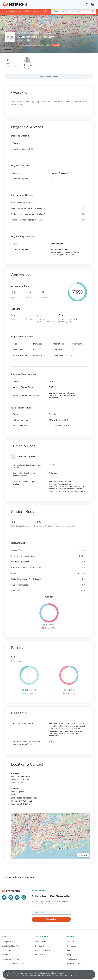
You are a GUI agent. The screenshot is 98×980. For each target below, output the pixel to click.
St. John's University (33, 11)
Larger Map (7, 49)
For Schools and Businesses (13, 963)
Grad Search (39, 946)
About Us (71, 942)
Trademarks (72, 959)
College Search (40, 942)
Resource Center (41, 955)
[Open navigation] (92, 4)
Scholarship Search (42, 950)
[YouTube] (17, 897)
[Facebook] (11, 897)
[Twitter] (4, 897)
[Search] (87, 4)
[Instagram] (24, 897)
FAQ (69, 950)
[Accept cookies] (88, 974)
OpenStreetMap (81, 16)
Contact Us (72, 946)
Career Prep (7, 950)
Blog (69, 955)
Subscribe (51, 919)
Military (5, 955)
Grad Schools (16, 11)
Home (5, 11)
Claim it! (56, 45)
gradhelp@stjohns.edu (27, 798)
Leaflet (67, 16)
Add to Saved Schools (49, 77)
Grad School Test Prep (11, 946)
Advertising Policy (74, 963)
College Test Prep (9, 942)
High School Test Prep (11, 959)
